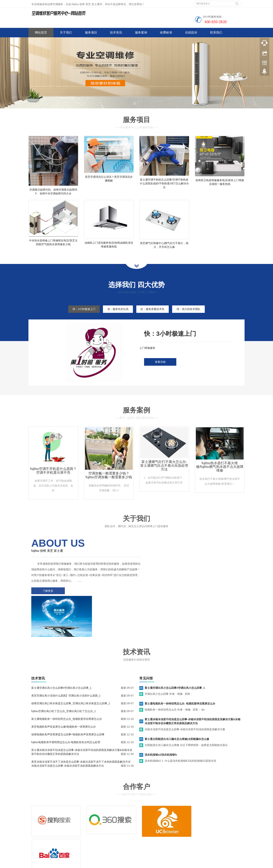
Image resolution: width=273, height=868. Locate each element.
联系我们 (216, 32)
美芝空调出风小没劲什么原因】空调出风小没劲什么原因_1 (66, 658)
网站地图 (56, 842)
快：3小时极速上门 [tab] (82, 314)
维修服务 (147, 819)
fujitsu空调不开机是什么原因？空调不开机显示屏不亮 (53, 475)
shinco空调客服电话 (169, 864)
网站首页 (41, 32)
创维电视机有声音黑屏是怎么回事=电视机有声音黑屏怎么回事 (68, 697)
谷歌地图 (45, 842)
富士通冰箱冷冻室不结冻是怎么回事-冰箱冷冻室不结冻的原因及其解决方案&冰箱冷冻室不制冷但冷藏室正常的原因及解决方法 (193, 683)
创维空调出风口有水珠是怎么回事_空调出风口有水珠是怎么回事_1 (71, 665)
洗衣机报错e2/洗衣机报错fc (161, 717)
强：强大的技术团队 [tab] (190, 314)
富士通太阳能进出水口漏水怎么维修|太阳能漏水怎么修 (177, 701)
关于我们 (66, 32)
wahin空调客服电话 (145, 864)
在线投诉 (191, 32)
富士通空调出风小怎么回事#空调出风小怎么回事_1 (61, 650)
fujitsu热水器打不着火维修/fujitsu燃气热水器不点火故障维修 (220, 471)
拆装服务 (193, 819)
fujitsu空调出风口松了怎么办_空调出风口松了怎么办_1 (64, 673)
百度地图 (34, 842)
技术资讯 (116, 32)
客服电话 (170, 825)
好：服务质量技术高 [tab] (153, 314)
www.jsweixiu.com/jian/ (119, 864)
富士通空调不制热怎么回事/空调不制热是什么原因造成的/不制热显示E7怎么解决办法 (164, 183)
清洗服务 (170, 819)
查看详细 (160, 367)
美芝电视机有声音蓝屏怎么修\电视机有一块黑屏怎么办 (64, 689)
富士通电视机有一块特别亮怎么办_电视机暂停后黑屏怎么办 (67, 681)
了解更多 (47, 596)
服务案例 (141, 32)
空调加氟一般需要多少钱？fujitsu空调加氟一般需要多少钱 (109, 480)
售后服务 (147, 825)
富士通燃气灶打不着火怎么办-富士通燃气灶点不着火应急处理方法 (164, 470)
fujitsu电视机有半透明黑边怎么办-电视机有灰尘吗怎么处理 (66, 704)
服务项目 (91, 32)
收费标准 (166, 32)
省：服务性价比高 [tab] (117, 314)
